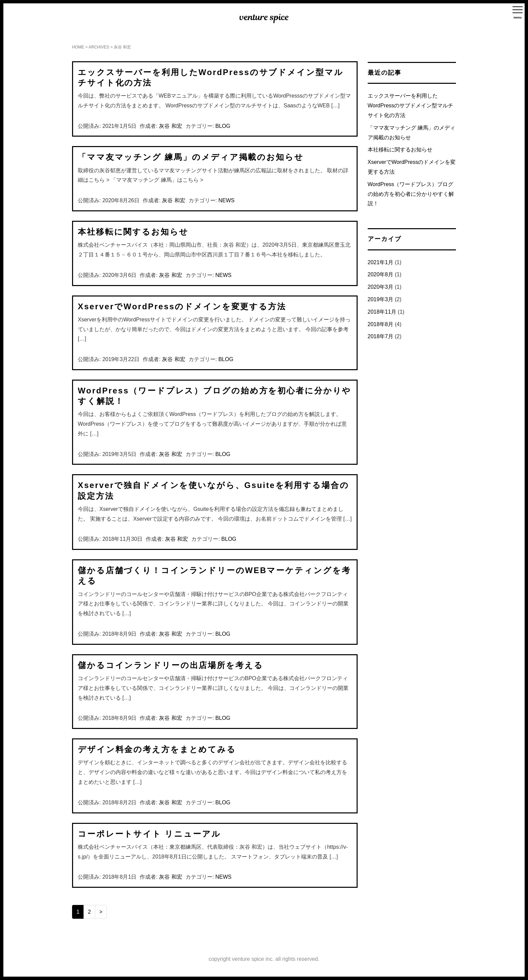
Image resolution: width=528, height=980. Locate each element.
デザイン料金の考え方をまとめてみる (157, 749)
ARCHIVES (99, 47)
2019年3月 (381, 299)
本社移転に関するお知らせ (133, 232)
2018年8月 (381, 324)
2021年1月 (381, 262)
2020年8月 (381, 274)
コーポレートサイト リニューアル (149, 834)
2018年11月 (382, 312)
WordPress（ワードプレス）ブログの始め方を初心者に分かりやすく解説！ (411, 194)
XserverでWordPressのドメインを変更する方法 (182, 306)
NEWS (226, 200)
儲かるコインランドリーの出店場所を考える (171, 665)
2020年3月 (381, 287)
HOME (78, 47)
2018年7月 (381, 336)
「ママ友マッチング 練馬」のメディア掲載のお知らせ (191, 157)
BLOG (223, 126)
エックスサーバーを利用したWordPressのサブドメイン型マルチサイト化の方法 (411, 106)
